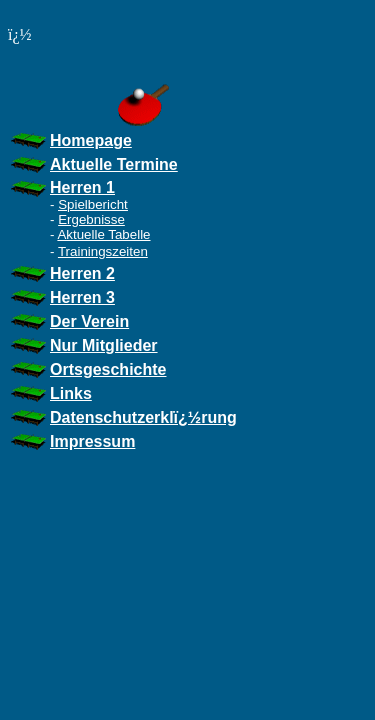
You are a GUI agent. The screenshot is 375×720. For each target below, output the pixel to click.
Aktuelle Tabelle (103, 234)
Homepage (91, 140)
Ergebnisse (91, 219)
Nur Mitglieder (104, 345)
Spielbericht (93, 204)
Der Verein (89, 321)
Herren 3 (82, 297)
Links (71, 393)
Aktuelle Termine (114, 164)
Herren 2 (82, 273)
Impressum (92, 441)
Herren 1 (82, 187)
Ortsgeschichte (108, 369)
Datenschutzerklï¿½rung (143, 417)
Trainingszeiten (103, 251)
